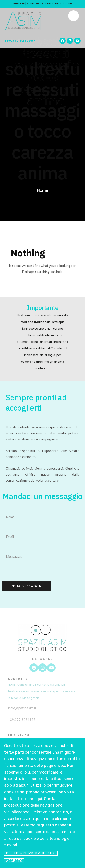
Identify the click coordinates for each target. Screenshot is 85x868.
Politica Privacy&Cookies (31, 853)
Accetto (14, 861)
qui (39, 799)
